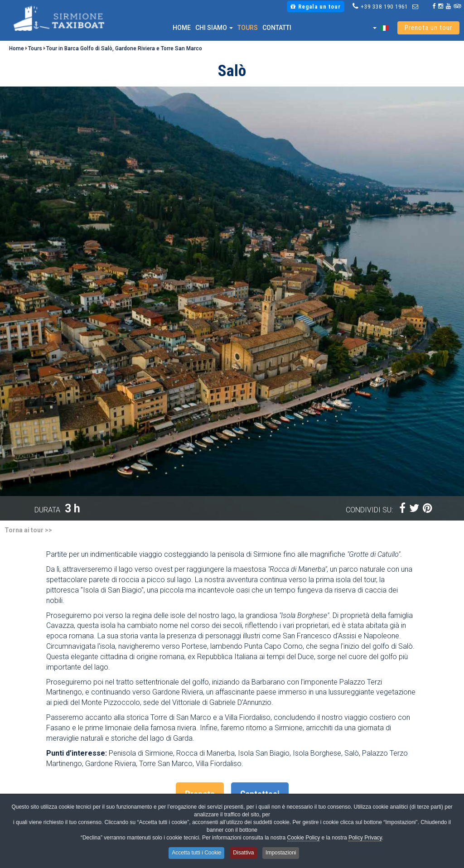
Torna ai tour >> (28, 530)
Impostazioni (283, 853)
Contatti (277, 28)
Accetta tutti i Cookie (195, 853)
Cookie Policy (304, 839)
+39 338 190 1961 (384, 7)
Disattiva (244, 853)
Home (182, 28)
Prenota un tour (428, 28)
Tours (248, 28)
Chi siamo (214, 28)
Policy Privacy (365, 839)
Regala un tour (316, 7)
